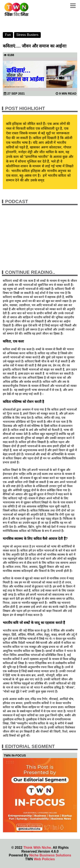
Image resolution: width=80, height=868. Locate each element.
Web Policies (44, 859)
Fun (8, 35)
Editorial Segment (30, 746)
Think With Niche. (38, 848)
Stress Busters (27, 35)
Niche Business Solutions (50, 855)
